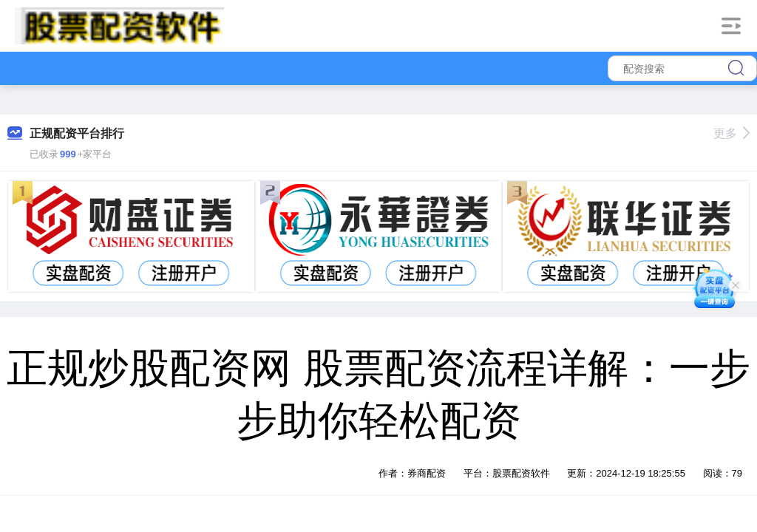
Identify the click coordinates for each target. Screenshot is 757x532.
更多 (731, 133)
